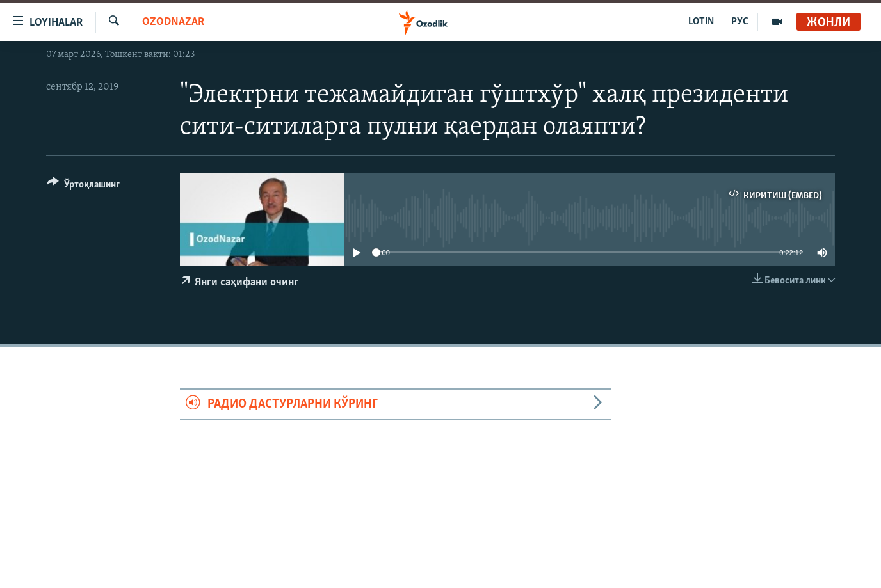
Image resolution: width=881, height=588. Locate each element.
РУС (740, 22)
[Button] (83, 187)
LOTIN (701, 22)
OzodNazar (173, 22)
